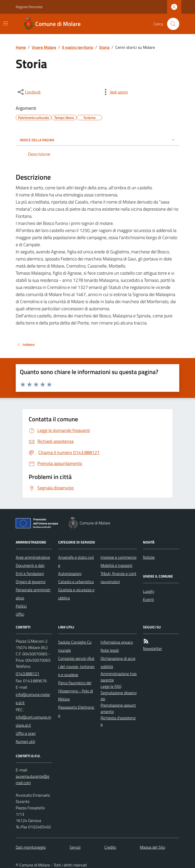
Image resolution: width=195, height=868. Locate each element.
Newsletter (152, 648)
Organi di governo (31, 582)
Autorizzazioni (70, 573)
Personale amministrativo (33, 594)
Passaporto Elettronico (76, 711)
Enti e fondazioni (30, 573)
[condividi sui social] (29, 92)
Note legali (110, 650)
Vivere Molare (44, 47)
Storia (104, 47)
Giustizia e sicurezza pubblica (76, 594)
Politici (21, 606)
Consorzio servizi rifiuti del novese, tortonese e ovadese (76, 666)
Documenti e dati (30, 565)
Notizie (149, 557)
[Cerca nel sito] (171, 24)
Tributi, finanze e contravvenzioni (118, 578)
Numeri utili (25, 741)
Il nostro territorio (78, 47)
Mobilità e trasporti (116, 565)
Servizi (75, 847)
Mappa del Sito (152, 847)
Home (21, 47)
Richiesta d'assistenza (118, 721)
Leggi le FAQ (111, 686)
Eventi (148, 599)
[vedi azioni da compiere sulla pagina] (115, 92)
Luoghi (149, 591)
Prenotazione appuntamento (118, 708)
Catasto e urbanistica (76, 582)
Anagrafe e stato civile (76, 561)
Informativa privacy (117, 642)
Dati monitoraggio (31, 847)
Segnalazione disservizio (119, 696)
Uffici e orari (26, 733)
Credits (110, 847)
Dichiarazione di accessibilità (118, 662)
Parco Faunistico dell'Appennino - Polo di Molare (76, 691)
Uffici (20, 614)
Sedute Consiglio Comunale (75, 646)
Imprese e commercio (118, 557)
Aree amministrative (33, 557)
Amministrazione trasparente (119, 677)
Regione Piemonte (29, 7)
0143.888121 (28, 674)
